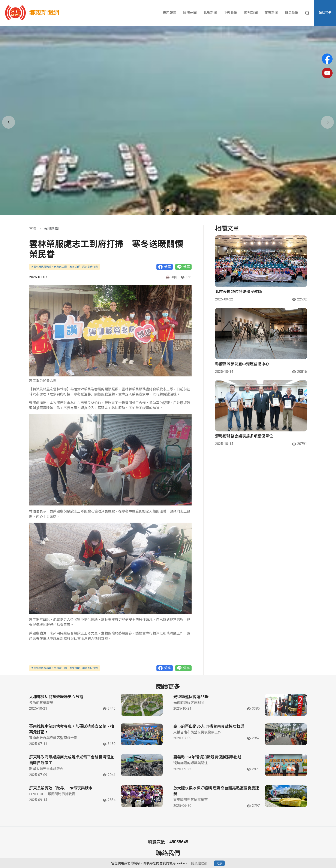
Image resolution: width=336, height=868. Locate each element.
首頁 (33, 179)
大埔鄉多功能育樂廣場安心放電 (56, 647)
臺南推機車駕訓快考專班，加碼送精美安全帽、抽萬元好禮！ (72, 680)
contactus (150, 825)
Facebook (179, 825)
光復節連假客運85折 (191, 647)
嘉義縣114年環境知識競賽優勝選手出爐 (207, 708)
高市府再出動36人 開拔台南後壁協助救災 (209, 677)
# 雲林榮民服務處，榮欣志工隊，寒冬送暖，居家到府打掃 (64, 217)
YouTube (206, 825)
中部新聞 (231, 13)
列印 (172, 228)
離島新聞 (292, 13)
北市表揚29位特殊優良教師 (238, 242)
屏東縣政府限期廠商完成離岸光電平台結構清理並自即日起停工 (72, 711)
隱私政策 (246, 849)
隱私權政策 (199, 863)
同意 (219, 863)
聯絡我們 (325, 13)
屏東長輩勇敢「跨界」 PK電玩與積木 (61, 739)
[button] (162, 161)
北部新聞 (210, 13)
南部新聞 (251, 13)
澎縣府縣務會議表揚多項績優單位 (244, 387)
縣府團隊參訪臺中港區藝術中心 (242, 314)
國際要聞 (190, 13)
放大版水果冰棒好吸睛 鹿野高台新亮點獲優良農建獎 (216, 742)
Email (124, 825)
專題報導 (169, 13)
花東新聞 (271, 13)
